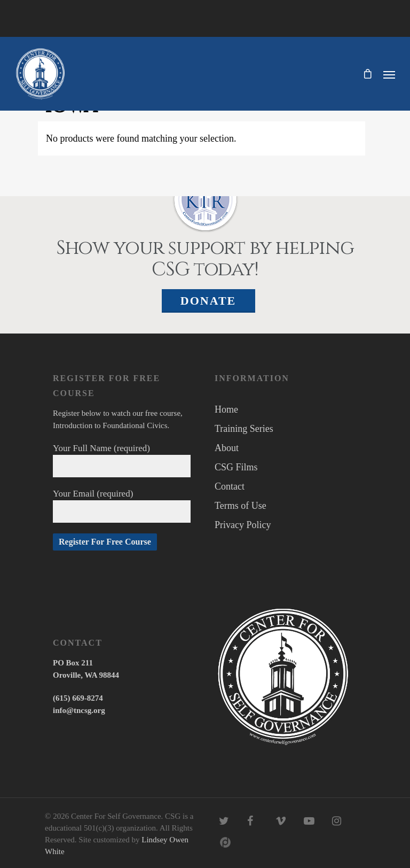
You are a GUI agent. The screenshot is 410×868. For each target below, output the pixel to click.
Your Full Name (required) (122, 460)
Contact (230, 486)
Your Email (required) (122, 506)
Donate (208, 301)
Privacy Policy (243, 525)
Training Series (244, 429)
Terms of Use (241, 506)
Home (226, 409)
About (227, 448)
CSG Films (236, 467)
